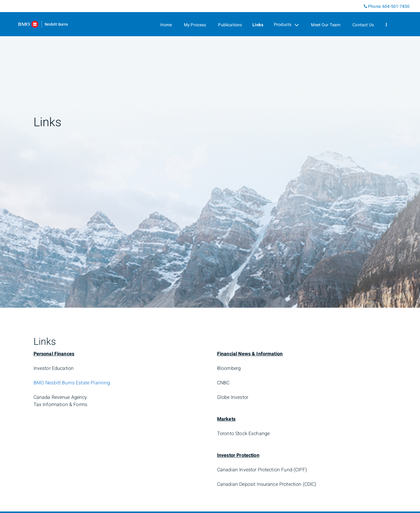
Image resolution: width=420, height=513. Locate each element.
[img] (210, 154)
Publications (230, 25)
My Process (195, 25)
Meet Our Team (326, 25)
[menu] (386, 25)
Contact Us (363, 25)
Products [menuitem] (286, 25)
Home (166, 25)
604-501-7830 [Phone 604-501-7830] (396, 6)
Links (258, 25)
